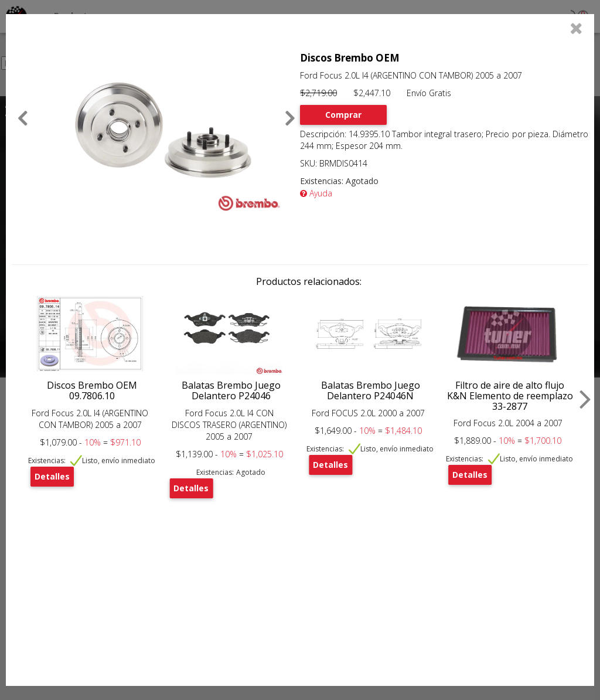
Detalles (52, 476)
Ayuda (316, 193)
